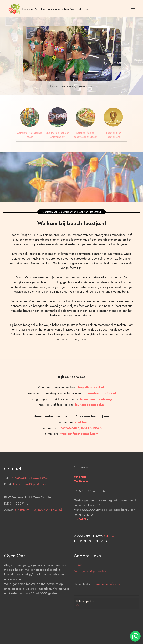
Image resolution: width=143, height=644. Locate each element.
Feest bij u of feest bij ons (113, 135)
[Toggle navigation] (133, 8)
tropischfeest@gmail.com (30, 504)
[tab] (106, 604)
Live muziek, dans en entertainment (58, 135)
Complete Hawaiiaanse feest (30, 135)
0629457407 (19, 497)
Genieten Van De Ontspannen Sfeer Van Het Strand (56, 9)
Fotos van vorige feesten (90, 590)
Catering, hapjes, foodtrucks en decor (86, 135)
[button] (18, 53)
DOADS (81, 538)
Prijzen (78, 584)
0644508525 (40, 497)
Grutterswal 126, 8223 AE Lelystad (38, 529)
